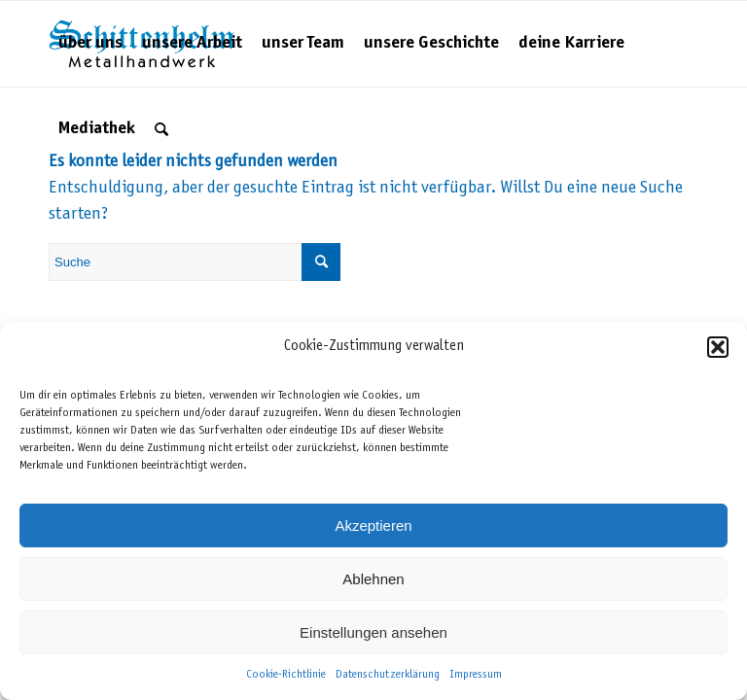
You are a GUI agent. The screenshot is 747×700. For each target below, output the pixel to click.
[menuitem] (90, 44)
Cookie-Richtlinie (286, 675)
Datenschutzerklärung (388, 675)
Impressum (476, 675)
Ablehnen (373, 579)
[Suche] (161, 129)
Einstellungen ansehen (373, 632)
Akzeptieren (373, 525)
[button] (718, 347)
